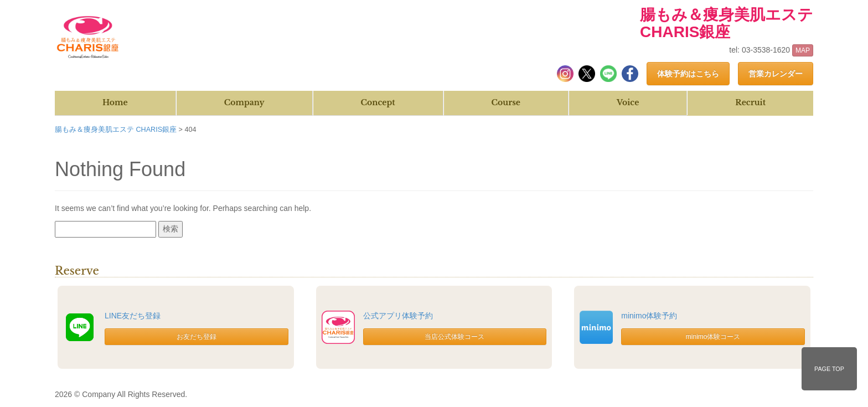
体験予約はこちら (688, 74)
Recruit (750, 102)
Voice (628, 102)
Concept (378, 102)
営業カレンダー (776, 74)
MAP (803, 50)
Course (506, 102)
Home (115, 102)
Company (244, 102)
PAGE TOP (829, 369)
